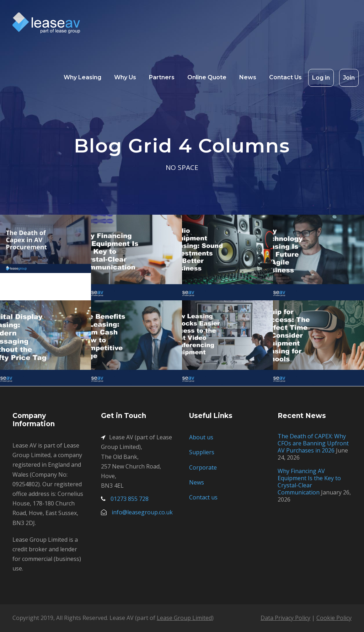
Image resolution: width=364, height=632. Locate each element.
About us (201, 437)
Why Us (125, 77)
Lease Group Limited (184, 618)
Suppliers (202, 452)
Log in (321, 78)
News (248, 77)
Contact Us (285, 77)
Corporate (203, 467)
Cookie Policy (334, 618)
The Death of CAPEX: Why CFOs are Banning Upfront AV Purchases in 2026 (313, 443)
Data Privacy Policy (285, 618)
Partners (162, 77)
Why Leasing (82, 77)
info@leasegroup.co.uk (142, 512)
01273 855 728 (130, 499)
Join (349, 78)
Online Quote (207, 77)
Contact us (203, 497)
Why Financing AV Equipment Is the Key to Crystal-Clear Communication (309, 482)
